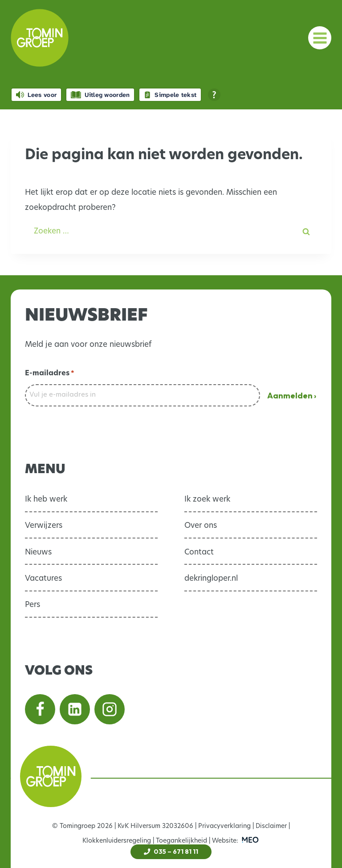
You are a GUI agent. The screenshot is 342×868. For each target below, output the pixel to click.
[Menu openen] (320, 38)
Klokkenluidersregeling (117, 841)
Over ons (201, 526)
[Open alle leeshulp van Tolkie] (214, 95)
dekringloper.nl (211, 579)
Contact (199, 553)
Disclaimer (271, 826)
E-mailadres (50, 374)
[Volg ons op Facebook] (40, 709)
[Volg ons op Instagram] (110, 709)
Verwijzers (44, 526)
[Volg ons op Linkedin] (75, 709)
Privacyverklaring (224, 826)
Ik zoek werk (207, 500)
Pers (33, 605)
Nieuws (38, 553)
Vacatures (43, 579)
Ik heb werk (46, 500)
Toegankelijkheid (181, 841)
